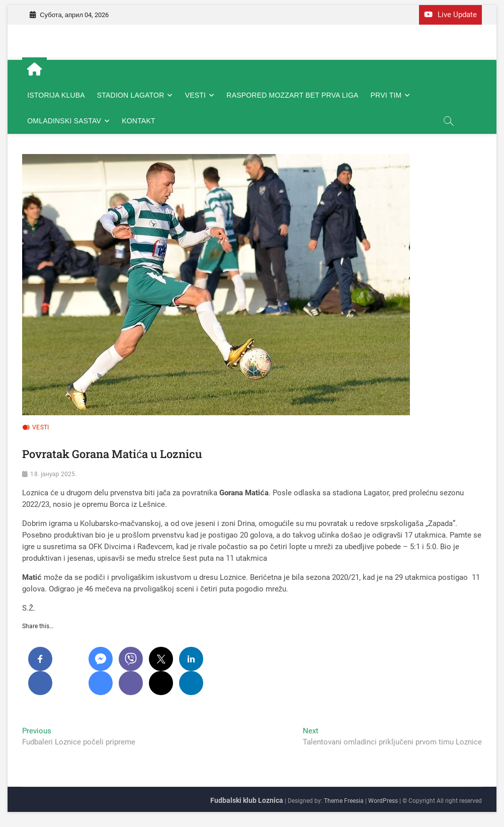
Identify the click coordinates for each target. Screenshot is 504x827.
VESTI (195, 95)
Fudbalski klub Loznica (247, 800)
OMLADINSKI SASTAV (64, 121)
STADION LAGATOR (131, 95)
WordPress (383, 801)
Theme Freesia (344, 801)
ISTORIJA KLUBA (56, 95)
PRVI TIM (386, 95)
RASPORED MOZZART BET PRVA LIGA (292, 95)
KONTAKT (138, 121)
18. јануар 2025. (53, 474)
